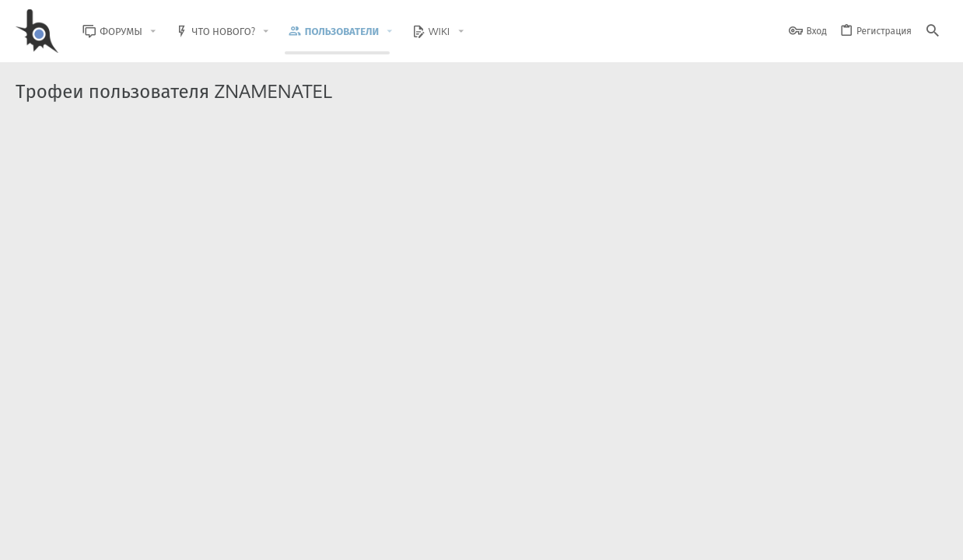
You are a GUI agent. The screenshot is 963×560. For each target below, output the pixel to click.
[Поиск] (933, 31)
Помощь (886, 539)
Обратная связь (581, 539)
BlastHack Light (86, 539)
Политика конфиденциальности (788, 539)
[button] (163, 31)
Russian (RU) (173, 539)
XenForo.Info (115, 507)
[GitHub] (930, 501)
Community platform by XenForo (143, 494)
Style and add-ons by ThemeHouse (351, 494)
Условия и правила (667, 539)
